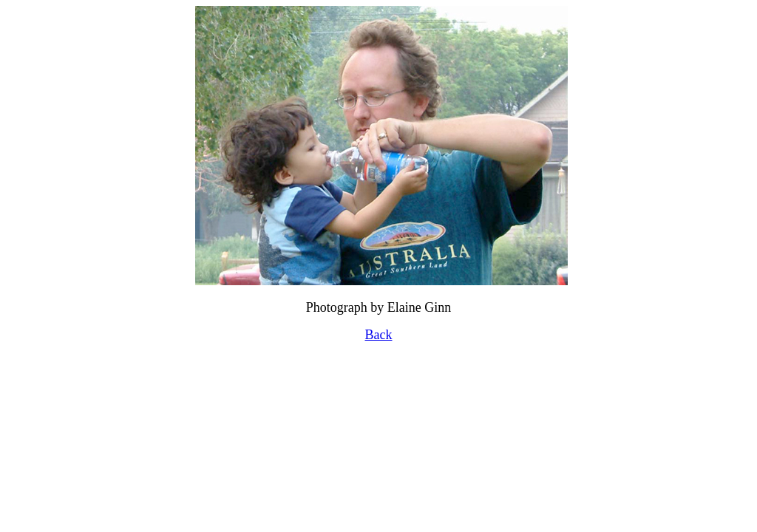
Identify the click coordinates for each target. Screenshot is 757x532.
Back (379, 335)
